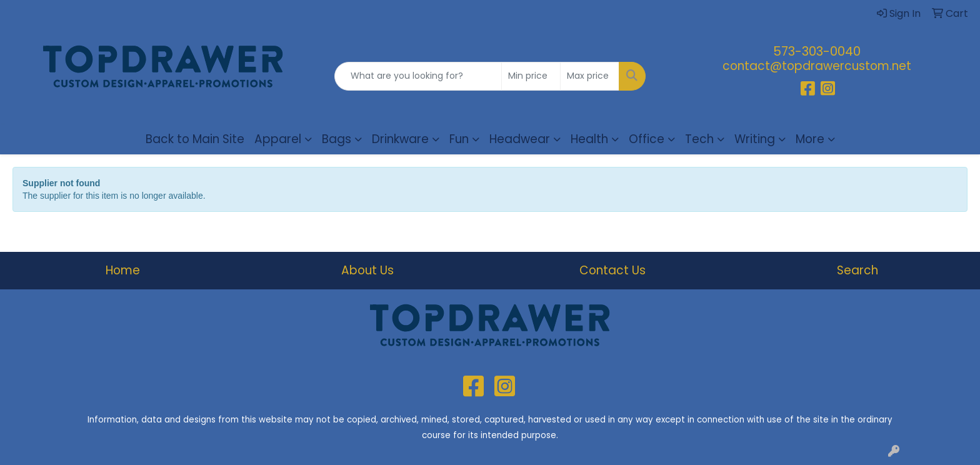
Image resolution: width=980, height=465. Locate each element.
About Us (367, 270)
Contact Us (612, 270)
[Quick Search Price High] (590, 76)
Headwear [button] (520, 139)
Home (123, 270)
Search (857, 270)
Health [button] (589, 139)
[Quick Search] (418, 76)
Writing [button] (755, 139)
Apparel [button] (278, 139)
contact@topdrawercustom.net (817, 66)
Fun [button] (459, 139)
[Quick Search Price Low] (531, 76)
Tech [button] (699, 139)
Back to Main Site (195, 139)
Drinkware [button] (400, 139)
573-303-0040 (817, 51)
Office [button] (647, 139)
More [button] (810, 139)
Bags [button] (337, 139)
